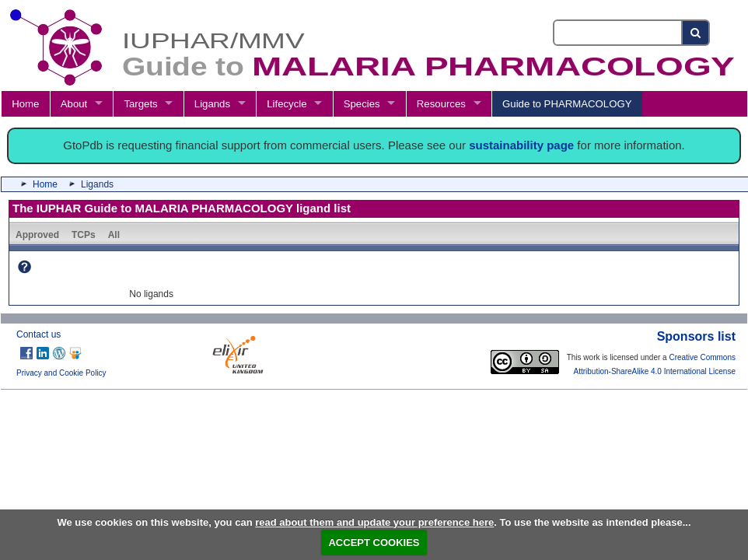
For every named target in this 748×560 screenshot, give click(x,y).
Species (362, 104)
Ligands (212, 104)
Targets (140, 104)
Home (25, 104)
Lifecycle (287, 104)
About (74, 104)
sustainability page (521, 145)
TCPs (84, 235)
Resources (441, 104)
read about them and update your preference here (374, 522)
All (114, 235)
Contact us (38, 334)
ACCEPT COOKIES (374, 542)
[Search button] (696, 33)
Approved (37, 235)
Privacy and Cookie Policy (61, 373)
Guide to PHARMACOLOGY (567, 104)
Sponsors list (696, 336)
